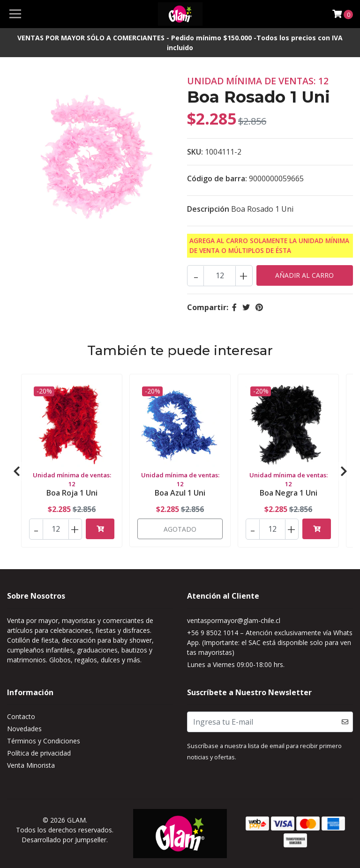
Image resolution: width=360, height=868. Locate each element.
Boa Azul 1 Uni (180, 493)
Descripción (208, 209)
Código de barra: (217, 178)
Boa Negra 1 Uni (289, 493)
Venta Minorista (31, 765)
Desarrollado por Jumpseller (64, 840)
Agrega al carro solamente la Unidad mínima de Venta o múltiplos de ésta (269, 245)
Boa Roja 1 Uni (72, 493)
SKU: (195, 152)
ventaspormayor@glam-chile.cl (234, 620)
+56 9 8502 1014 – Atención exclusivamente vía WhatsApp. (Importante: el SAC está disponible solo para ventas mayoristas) (270, 642)
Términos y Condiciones (44, 741)
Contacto (21, 716)
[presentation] (16, 471)
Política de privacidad (39, 753)
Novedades (24, 729)
